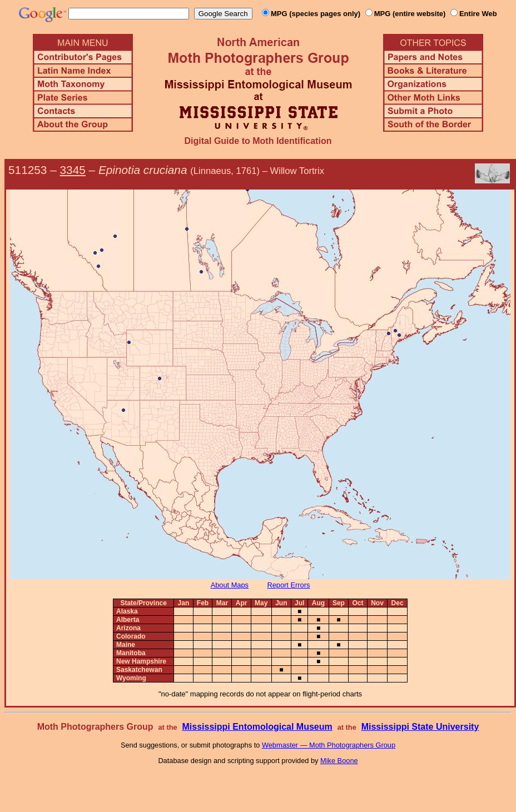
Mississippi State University (420, 727)
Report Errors (289, 585)
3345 (73, 170)
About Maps (230, 585)
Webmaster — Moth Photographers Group (329, 745)
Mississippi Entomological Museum (257, 727)
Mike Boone (339, 761)
